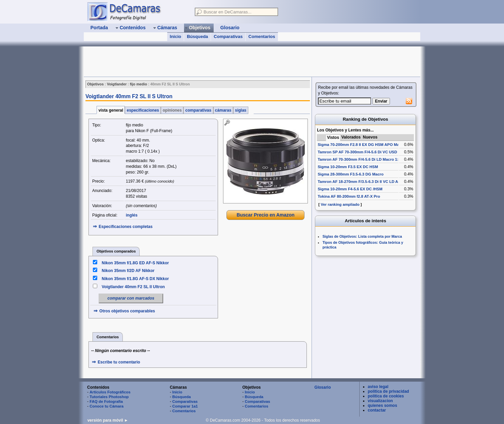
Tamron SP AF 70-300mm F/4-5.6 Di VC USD (357, 152)
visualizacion (380, 401)
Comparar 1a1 (185, 406)
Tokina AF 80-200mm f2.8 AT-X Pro (349, 196)
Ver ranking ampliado (340, 204)
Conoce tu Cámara (106, 406)
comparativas (198, 110)
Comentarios (262, 36)
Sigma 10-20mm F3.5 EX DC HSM (348, 167)
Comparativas (228, 36)
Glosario (323, 387)
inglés (132, 215)
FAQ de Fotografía (106, 401)
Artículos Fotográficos (110, 392)
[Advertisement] (206, 62)
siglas (241, 110)
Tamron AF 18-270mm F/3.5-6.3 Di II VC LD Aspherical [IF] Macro (376, 182)
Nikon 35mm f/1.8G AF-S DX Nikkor (135, 279)
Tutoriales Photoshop (109, 397)
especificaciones (143, 110)
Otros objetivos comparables (127, 311)
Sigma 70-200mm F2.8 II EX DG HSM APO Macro (361, 145)
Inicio (176, 36)
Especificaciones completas (125, 227)
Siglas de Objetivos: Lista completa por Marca (362, 236)
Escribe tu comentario (119, 362)
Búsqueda (197, 36)
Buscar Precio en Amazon (265, 215)
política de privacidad (388, 391)
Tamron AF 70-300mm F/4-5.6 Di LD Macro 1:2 (359, 159)
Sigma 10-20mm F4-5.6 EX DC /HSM (350, 189)
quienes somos (382, 406)
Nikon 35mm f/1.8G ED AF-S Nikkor (135, 263)
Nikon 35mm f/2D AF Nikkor (128, 271)
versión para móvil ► (108, 420)
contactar (377, 410)
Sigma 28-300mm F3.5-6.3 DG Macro (351, 174)
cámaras (223, 110)
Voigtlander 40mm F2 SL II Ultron (133, 287)
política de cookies (386, 396)
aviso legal (378, 387)
